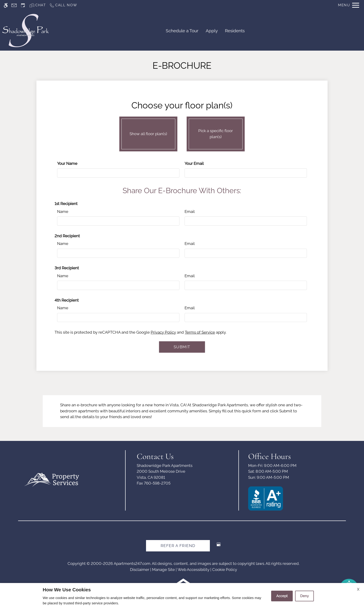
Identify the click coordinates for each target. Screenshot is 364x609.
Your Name (67, 163)
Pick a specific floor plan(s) (216, 133)
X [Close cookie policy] (358, 589)
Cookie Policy (225, 570)
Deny (304, 596)
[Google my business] (219, 546)
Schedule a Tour (182, 31)
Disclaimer (140, 570)
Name (63, 212)
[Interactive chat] (38, 5)
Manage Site (163, 570)
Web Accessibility (193, 570)
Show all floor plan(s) (148, 133)
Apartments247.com (132, 563)
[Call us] (63, 5)
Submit (182, 347)
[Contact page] (14, 5)
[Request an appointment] (23, 5)
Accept (282, 596)
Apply (212, 31)
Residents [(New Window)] (235, 31)
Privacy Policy (163, 332)
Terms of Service (200, 332)
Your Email (194, 163)
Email (190, 212)
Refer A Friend (178, 546)
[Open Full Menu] (349, 5)
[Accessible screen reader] (6, 5)
